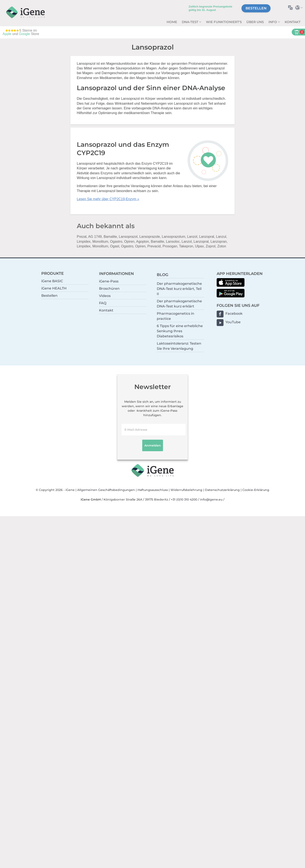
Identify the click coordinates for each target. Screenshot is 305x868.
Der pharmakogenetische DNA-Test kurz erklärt (179, 304)
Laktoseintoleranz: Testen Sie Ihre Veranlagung (179, 346)
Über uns (255, 22)
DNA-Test (190, 22)
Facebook (234, 314)
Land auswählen (300, 8)
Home (172, 22)
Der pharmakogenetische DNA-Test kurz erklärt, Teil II (179, 289)
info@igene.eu (211, 499)
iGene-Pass (109, 281)
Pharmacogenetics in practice (175, 316)
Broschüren (109, 289)
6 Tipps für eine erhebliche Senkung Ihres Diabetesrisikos (180, 331)
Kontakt (293, 22)
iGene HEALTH (54, 288)
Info (273, 22)
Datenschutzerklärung (222, 490)
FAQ (103, 303)
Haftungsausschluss (153, 490)
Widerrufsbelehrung (186, 490)
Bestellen (256, 8)
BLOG (163, 275)
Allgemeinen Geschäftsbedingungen (106, 490)
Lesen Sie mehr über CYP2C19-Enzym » (108, 199)
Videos (105, 296)
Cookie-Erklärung (256, 490)
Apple (7, 34)
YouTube (233, 322)
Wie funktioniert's (224, 22)
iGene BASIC (52, 281)
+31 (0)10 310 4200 (184, 499)
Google (25, 34)
